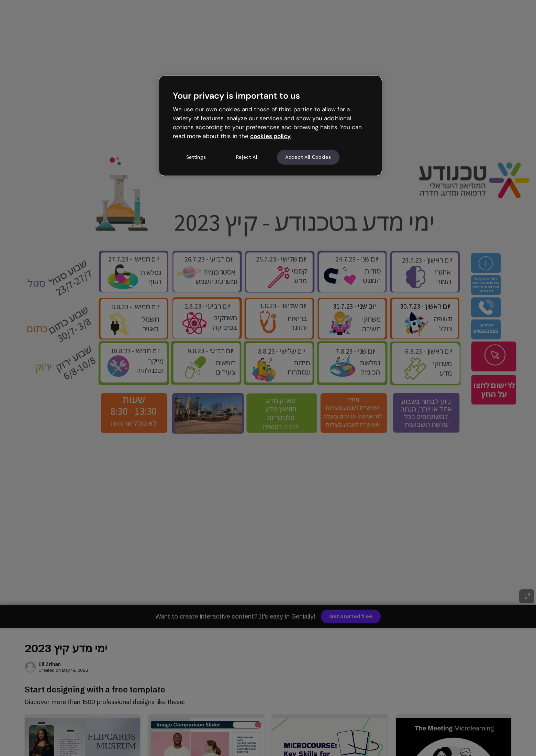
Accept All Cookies (308, 157)
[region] (270, 126)
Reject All (247, 157)
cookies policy (270, 136)
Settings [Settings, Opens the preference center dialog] (196, 157)
